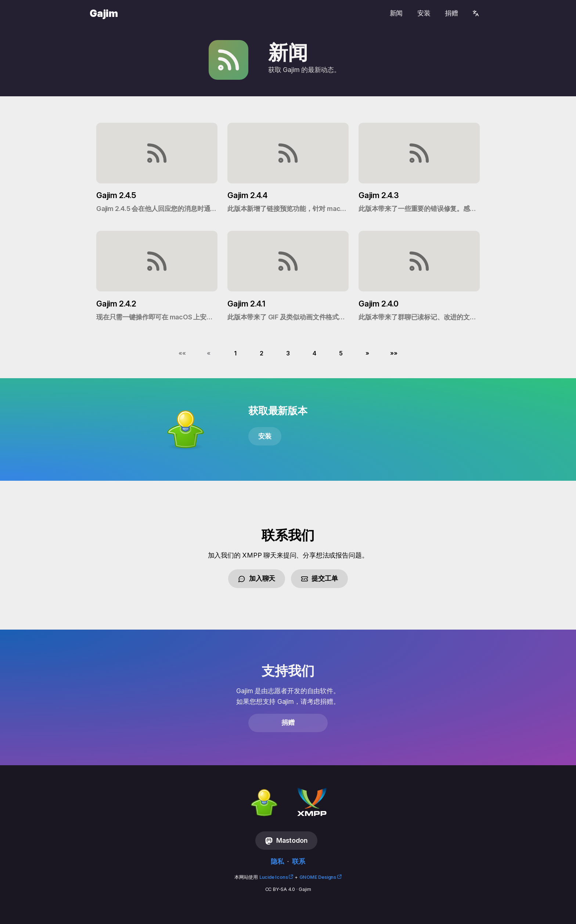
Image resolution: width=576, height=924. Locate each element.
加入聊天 (257, 579)
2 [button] (262, 353)
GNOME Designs (318, 877)
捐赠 (451, 13)
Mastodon (286, 841)
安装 (424, 13)
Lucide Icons (274, 877)
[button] (182, 353)
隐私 (277, 861)
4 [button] (314, 353)
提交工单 (319, 579)
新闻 (396, 13)
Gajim (104, 13)
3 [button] (288, 353)
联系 (299, 861)
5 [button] (341, 353)
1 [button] (235, 353)
